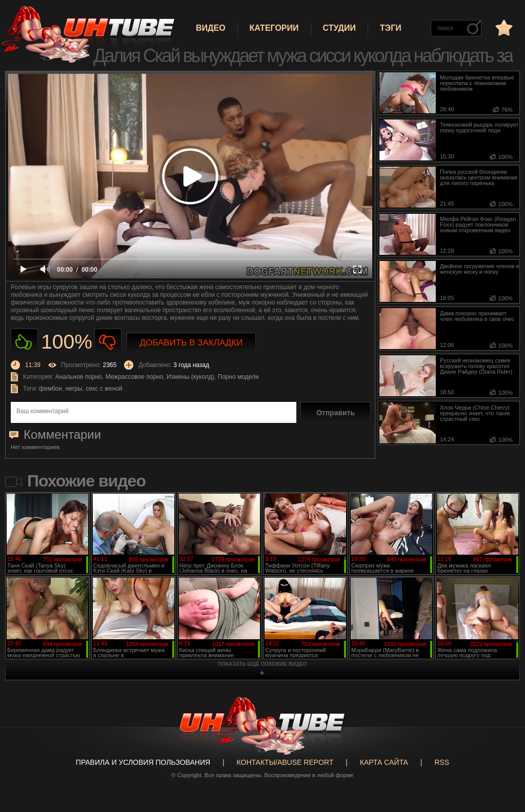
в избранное (503, 27)
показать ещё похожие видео (262, 664)
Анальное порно (79, 377)
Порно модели (238, 377)
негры (74, 389)
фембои (51, 389)
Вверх (502, 765)
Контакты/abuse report (285, 762)
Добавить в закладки (191, 343)
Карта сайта (384, 762)
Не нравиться (108, 342)
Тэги (391, 28)
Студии (339, 28)
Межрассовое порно (134, 377)
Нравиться (24, 342)
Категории (274, 28)
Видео (211, 28)
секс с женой (104, 389)
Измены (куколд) (190, 377)
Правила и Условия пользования (143, 762)
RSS (442, 762)
